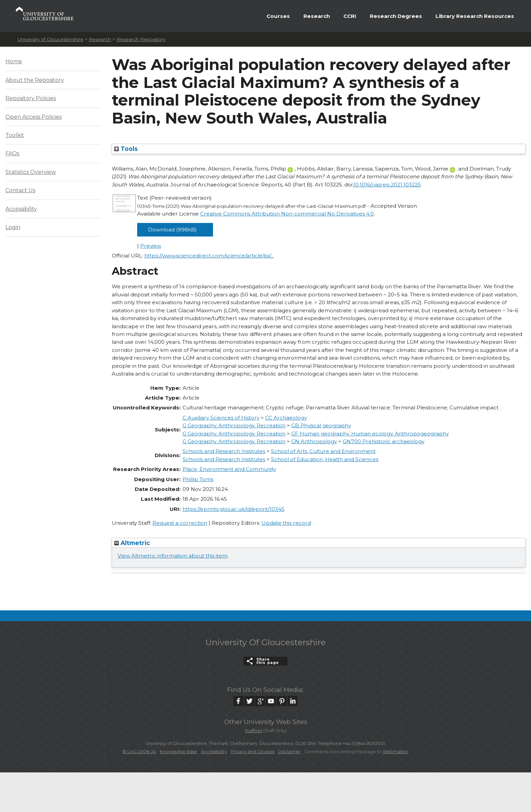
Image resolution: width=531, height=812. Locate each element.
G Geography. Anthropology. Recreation (234, 425)
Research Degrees (396, 16)
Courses (278, 16)
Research (317, 16)
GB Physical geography (321, 425)
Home (14, 61)
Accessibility (21, 209)
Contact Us (20, 190)
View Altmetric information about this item (173, 556)
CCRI (350, 16)
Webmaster (396, 752)
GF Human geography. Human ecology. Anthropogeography (370, 434)
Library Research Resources (475, 16)
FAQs (12, 153)
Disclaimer (289, 752)
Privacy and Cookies (252, 752)
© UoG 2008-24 (139, 752)
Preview (151, 246)
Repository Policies (31, 98)
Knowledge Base (178, 752)
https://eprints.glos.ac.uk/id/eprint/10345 (233, 509)
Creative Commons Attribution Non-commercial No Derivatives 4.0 (287, 214)
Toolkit (15, 135)
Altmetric (132, 543)
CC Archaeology (286, 418)
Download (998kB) (172, 230)
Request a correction (180, 523)
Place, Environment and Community (229, 469)
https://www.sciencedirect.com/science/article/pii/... (209, 256)
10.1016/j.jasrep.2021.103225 (387, 185)
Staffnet (253, 731)
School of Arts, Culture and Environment (323, 451)
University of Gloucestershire (50, 39)
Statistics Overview (31, 172)
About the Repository (35, 80)
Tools (126, 149)
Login (13, 227)
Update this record (286, 523)
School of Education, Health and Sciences (325, 459)
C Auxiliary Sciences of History (221, 418)
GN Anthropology (314, 441)
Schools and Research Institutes (224, 451)
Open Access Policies (34, 117)
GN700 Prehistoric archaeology (384, 441)
